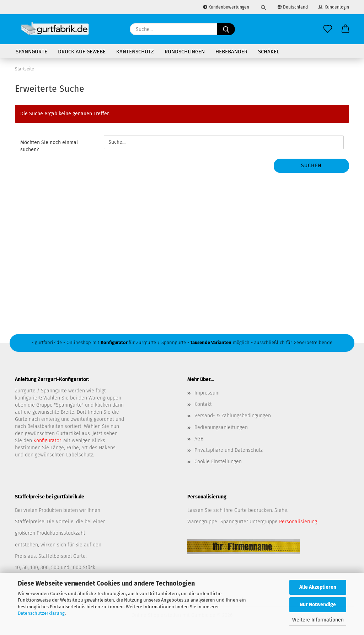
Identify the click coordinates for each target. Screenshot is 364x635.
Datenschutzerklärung (41, 613)
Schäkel (269, 52)
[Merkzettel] (328, 29)
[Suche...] (226, 29)
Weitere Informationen (318, 620)
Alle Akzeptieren (318, 587)
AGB (199, 439)
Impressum (207, 393)
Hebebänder (231, 52)
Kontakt (203, 404)
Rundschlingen (185, 52)
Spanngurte (31, 52)
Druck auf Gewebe (82, 52)
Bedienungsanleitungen (221, 427)
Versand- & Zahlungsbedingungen (233, 416)
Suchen (311, 166)
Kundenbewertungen (226, 7)
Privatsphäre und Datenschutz (229, 450)
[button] (346, 29)
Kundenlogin (334, 7)
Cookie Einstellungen (218, 462)
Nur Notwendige (318, 605)
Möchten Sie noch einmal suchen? (49, 146)
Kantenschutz (135, 52)
